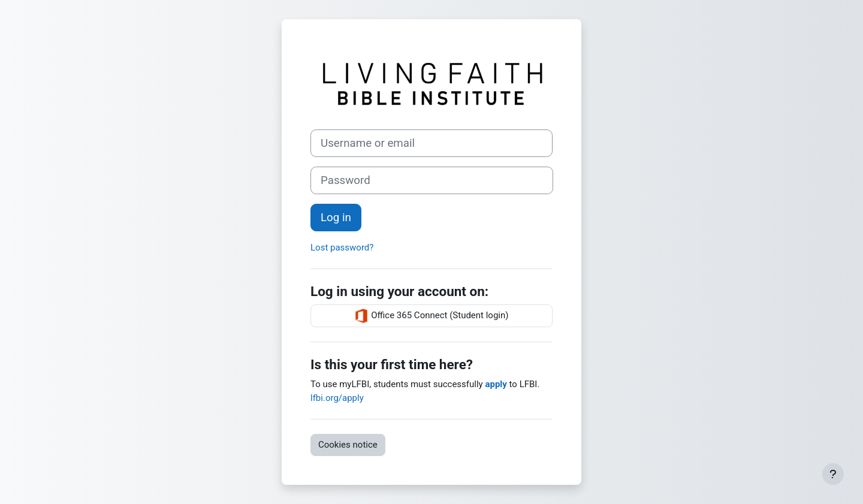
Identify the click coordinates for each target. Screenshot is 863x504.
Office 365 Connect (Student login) (431, 316)
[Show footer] (833, 474)
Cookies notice (348, 445)
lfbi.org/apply (337, 398)
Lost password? (342, 248)
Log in (336, 218)
